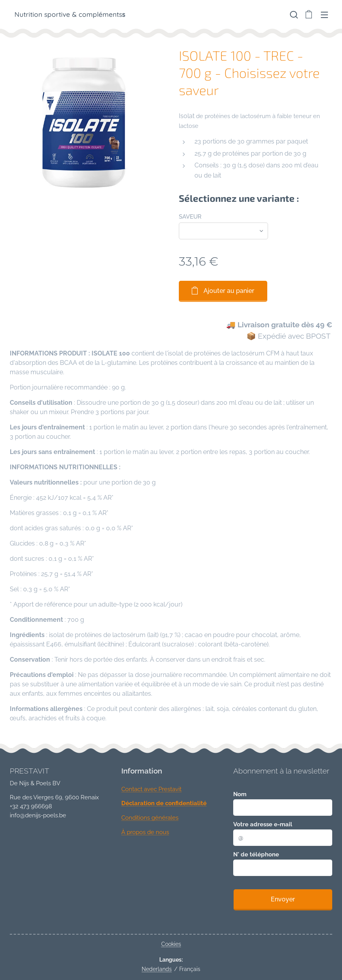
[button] (293, 14)
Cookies (171, 944)
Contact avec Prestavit (151, 789)
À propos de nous (145, 832)
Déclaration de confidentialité (164, 803)
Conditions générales (150, 818)
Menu (324, 15)
